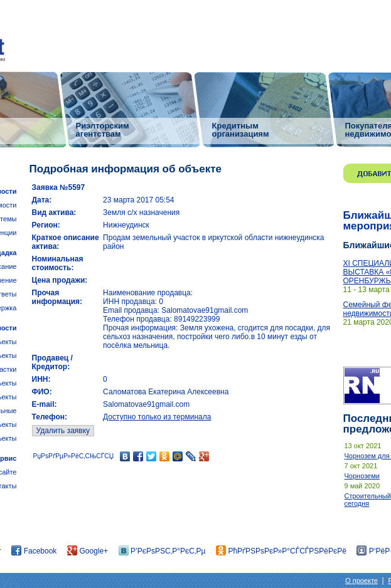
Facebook (34, 551)
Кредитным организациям (241, 129)
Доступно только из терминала (157, 417)
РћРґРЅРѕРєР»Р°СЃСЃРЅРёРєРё (281, 551)
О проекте (362, 580)
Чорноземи (362, 476)
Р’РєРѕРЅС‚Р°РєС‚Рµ (162, 551)
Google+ (88, 551)
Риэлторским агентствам (103, 129)
